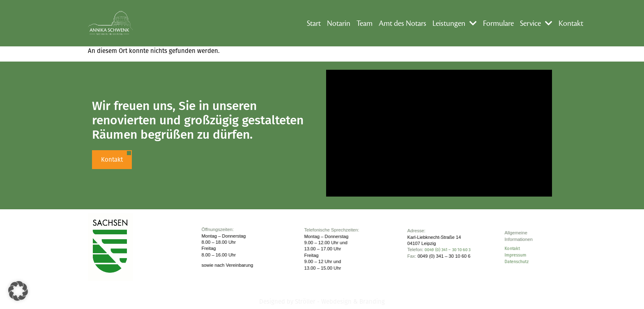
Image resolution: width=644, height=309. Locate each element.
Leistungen (455, 23)
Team (365, 23)
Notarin (339, 23)
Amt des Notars (402, 23)
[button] (18, 291)
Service (536, 23)
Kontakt (571, 23)
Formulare (498, 23)
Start (314, 23)
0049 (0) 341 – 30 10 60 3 (448, 250)
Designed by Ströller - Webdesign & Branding (322, 302)
